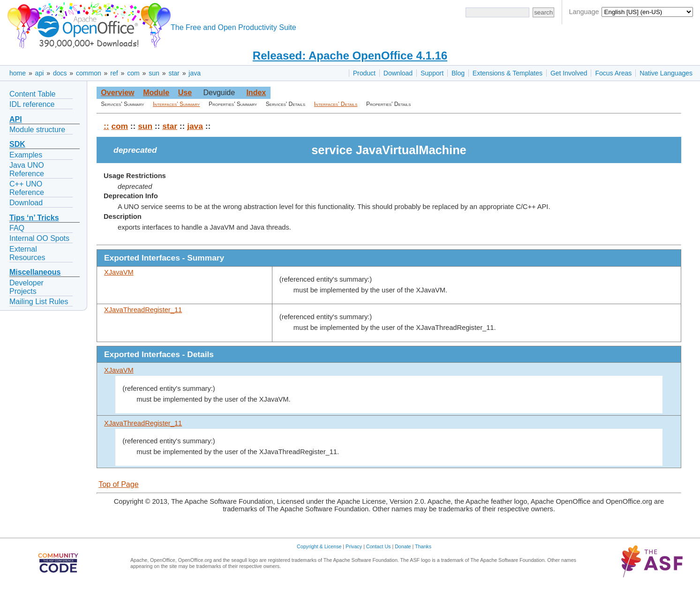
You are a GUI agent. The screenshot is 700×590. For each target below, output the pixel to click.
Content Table (32, 94)
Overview (117, 93)
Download (398, 73)
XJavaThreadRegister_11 (143, 310)
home (18, 73)
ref (114, 73)
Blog (458, 73)
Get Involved (569, 73)
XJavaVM (119, 272)
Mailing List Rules (39, 302)
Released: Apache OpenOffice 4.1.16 (350, 56)
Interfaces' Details (336, 104)
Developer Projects (26, 287)
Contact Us (379, 546)
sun (154, 73)
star (174, 73)
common (89, 73)
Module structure (37, 130)
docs (60, 73)
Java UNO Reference (27, 169)
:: (106, 126)
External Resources (27, 253)
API (16, 119)
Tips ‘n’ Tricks (34, 218)
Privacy (354, 546)
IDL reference (32, 104)
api (40, 73)
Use (185, 93)
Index (256, 93)
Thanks (423, 546)
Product (364, 73)
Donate (403, 546)
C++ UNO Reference (27, 188)
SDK (17, 144)
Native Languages (666, 73)
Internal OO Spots (39, 238)
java (195, 73)
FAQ (17, 228)
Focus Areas (613, 73)
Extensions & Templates (508, 73)
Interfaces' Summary (176, 104)
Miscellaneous (35, 272)
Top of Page (118, 484)
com (133, 73)
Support (432, 73)
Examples (26, 155)
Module (156, 93)
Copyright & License (319, 546)
